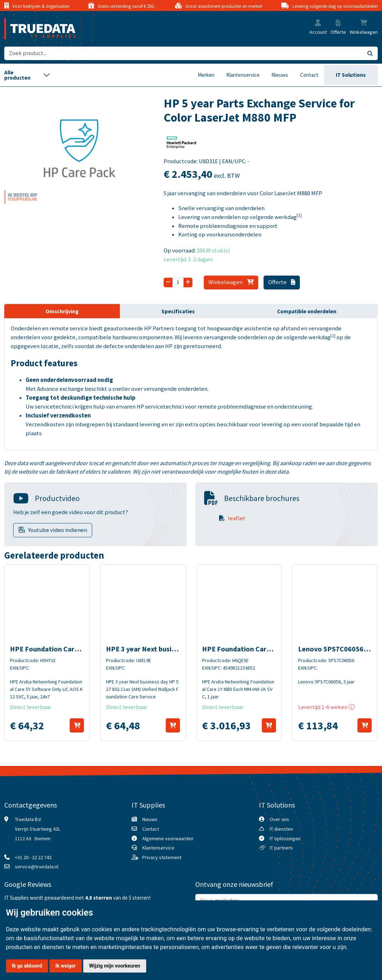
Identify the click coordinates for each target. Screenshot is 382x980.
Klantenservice (243, 75)
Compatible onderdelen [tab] (307, 311)
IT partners (281, 848)
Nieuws (280, 75)
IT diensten (281, 829)
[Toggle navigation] (27, 75)
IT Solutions (351, 75)
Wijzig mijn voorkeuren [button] (115, 966)
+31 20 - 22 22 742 (33, 857)
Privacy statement (162, 857)
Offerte (282, 282)
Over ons (279, 819)
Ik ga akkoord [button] (27, 966)
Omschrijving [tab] (62, 311)
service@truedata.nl (37, 867)
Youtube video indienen (57, 530)
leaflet (237, 518)
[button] (318, 24)
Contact (309, 75)
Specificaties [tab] (178, 311)
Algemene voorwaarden (168, 838)
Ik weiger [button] (66, 966)
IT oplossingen (285, 838)
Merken (206, 75)
